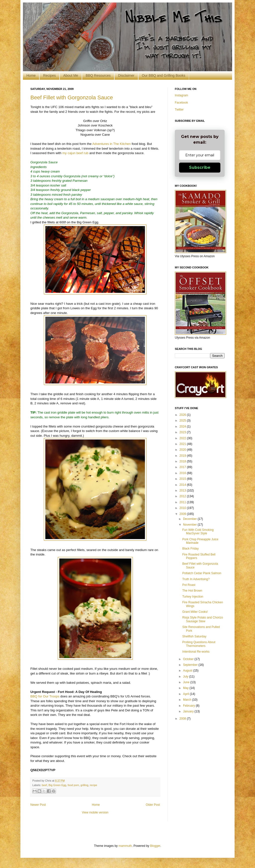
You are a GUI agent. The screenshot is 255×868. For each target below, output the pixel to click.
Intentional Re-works (196, 652)
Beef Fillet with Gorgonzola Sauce (72, 97)
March (188, 700)
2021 (183, 444)
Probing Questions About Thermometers (199, 644)
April (186, 694)
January (189, 711)
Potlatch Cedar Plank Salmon (202, 573)
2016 (183, 473)
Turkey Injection (193, 597)
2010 (183, 508)
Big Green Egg (57, 785)
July (186, 677)
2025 (183, 421)
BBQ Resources (98, 75)
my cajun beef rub (75, 153)
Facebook (181, 103)
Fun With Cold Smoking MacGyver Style (198, 532)
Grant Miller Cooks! (195, 612)
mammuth (125, 846)
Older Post (153, 805)
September (191, 665)
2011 (183, 502)
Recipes (49, 75)
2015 (183, 479)
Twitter (179, 110)
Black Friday (191, 549)
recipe (94, 785)
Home (31, 75)
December (190, 519)
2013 (183, 491)
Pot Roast (189, 585)
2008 (183, 719)
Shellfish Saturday (194, 636)
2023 (183, 432)
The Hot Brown (192, 591)
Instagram (181, 95)
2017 (183, 467)
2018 (183, 461)
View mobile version (95, 812)
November (190, 525)
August (188, 671)
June (187, 682)
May (186, 688)
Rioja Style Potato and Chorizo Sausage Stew (203, 619)
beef (44, 785)
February (189, 706)
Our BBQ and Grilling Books (164, 75)
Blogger (155, 846)
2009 (183, 514)
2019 (183, 456)
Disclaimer (126, 75)
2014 (183, 485)
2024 (183, 427)
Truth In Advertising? (196, 579)
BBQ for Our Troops (45, 696)
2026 (183, 415)
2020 (183, 450)
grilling (84, 785)
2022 (183, 438)
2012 (183, 496)
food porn (73, 785)
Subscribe (200, 167)
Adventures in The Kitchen (112, 144)
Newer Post (38, 805)
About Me (71, 75)
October (189, 659)
